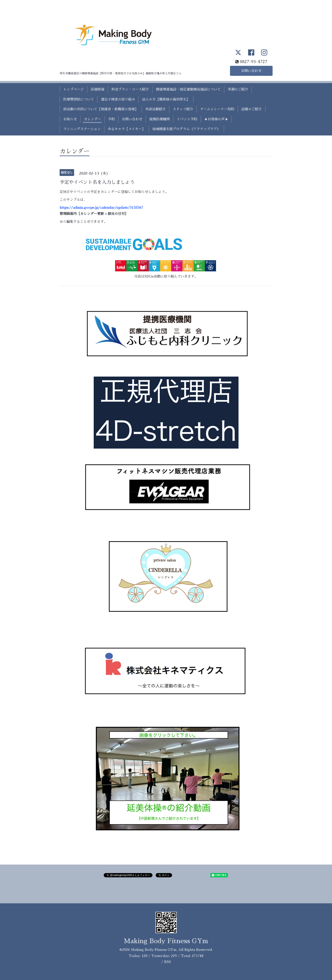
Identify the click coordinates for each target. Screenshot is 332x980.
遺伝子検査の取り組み (118, 99)
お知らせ (70, 119)
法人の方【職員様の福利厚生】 (166, 99)
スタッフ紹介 (183, 109)
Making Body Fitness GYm (166, 941)
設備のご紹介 (252, 109)
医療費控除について (79, 99)
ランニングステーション (82, 129)
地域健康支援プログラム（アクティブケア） (186, 129)
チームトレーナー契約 (217, 109)
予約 (111, 119)
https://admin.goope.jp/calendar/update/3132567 (101, 208)
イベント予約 (187, 119)
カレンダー (92, 119)
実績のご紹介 (238, 89)
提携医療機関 (160, 119)
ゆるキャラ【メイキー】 (126, 129)
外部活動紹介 (155, 109)
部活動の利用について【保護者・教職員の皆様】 (101, 109)
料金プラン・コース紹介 (130, 89)
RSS (168, 962)
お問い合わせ (251, 71)
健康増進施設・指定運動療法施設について (188, 89)
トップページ (73, 89)
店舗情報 (98, 89)
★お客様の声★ (216, 119)
